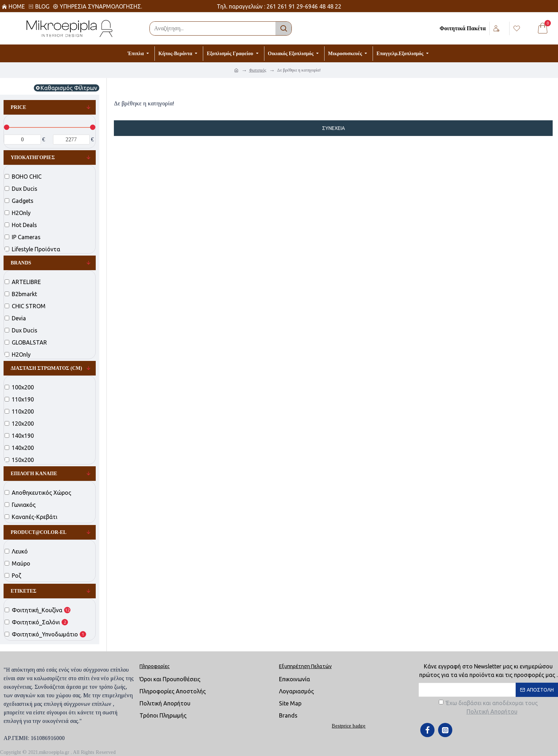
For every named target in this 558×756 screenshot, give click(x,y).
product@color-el (39, 532)
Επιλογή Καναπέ (34, 474)
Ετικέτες (23, 591)
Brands (21, 263)
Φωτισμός (258, 70)
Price (19, 107)
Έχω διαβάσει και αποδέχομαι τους (488, 708)
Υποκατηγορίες (33, 157)
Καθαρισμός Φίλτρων (69, 88)
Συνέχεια (333, 128)
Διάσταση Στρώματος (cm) (46, 368)
